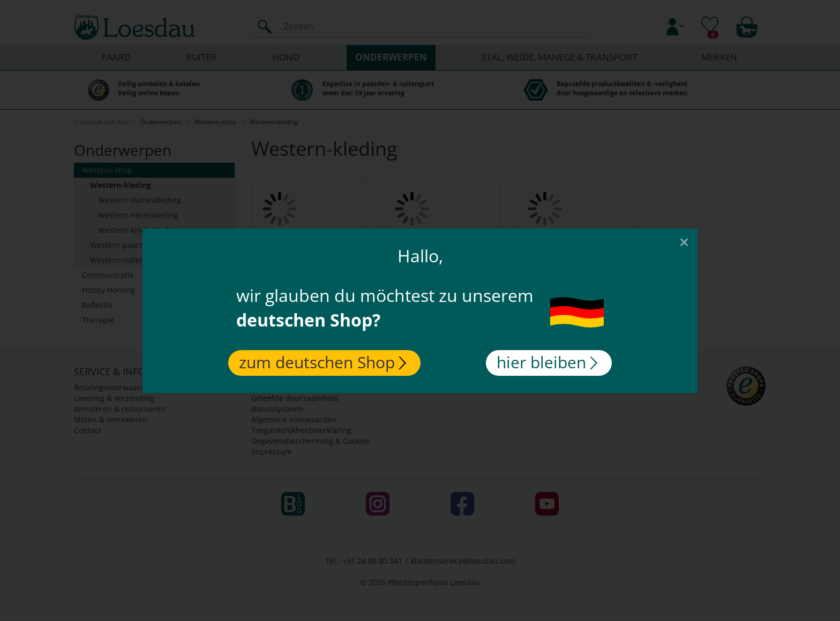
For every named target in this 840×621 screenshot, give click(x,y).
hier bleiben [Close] (547, 362)
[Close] (684, 241)
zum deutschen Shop (322, 362)
